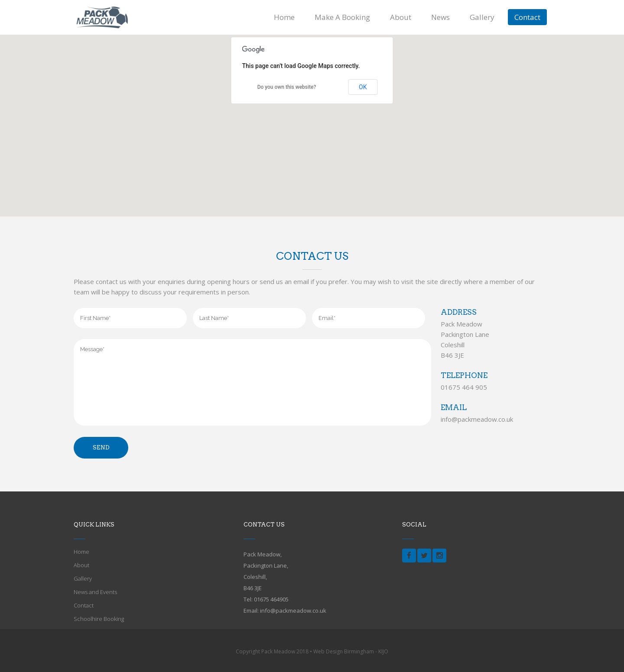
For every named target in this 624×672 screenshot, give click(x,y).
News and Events (95, 592)
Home (81, 552)
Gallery (83, 578)
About (81, 565)
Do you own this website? (287, 87)
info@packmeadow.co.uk (477, 419)
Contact (84, 605)
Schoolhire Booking (99, 619)
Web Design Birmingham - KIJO (351, 651)
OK (363, 87)
